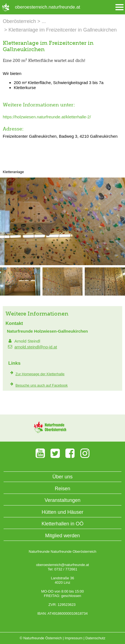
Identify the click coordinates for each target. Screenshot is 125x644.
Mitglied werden (62, 536)
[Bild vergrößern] (63, 264)
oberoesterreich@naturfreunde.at (63, 565)
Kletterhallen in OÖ (62, 524)
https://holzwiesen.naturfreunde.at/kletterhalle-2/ (47, 117)
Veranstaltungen (62, 500)
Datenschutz (95, 638)
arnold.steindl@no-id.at (36, 347)
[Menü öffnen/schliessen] (119, 7)
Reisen (62, 489)
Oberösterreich (19, 21)
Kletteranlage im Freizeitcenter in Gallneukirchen (63, 30)
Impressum (74, 638)
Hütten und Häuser (63, 512)
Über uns (63, 477)
